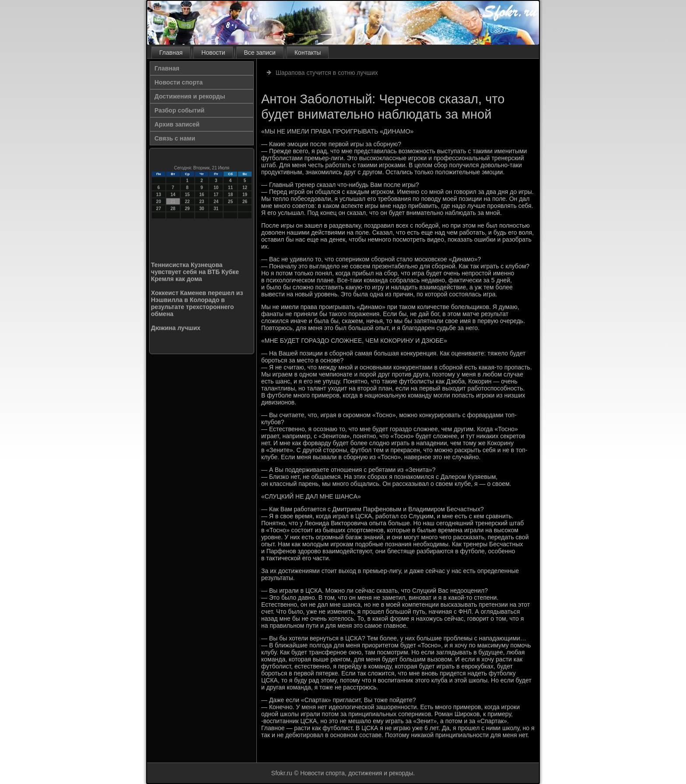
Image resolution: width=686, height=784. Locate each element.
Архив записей (177, 124)
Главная (171, 53)
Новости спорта (178, 82)
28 (173, 209)
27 (159, 209)
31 (216, 209)
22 (187, 202)
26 (245, 202)
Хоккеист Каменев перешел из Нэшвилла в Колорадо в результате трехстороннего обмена (197, 303)
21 (173, 202)
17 (216, 195)
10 (216, 188)
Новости (213, 53)
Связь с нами (175, 138)
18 (230, 195)
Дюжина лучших (176, 328)
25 (230, 202)
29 (187, 209)
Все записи (260, 53)
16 (201, 195)
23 (201, 202)
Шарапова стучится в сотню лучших (327, 73)
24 (216, 202)
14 (173, 195)
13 (159, 195)
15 (187, 195)
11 (230, 188)
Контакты (308, 53)
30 (201, 209)
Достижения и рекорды (190, 96)
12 (245, 188)
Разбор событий (179, 110)
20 (159, 202)
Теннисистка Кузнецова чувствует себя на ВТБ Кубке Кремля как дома (195, 272)
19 (245, 195)
